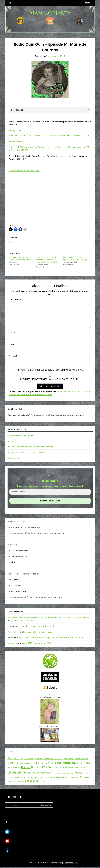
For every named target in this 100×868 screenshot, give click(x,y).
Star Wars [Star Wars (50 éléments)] (85, 777)
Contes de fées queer (23, 621)
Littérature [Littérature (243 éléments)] (17, 772)
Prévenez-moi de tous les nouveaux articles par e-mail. (50, 379)
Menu (88, 3)
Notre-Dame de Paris (17, 441)
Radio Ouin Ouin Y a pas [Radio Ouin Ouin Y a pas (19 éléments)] (43, 777)
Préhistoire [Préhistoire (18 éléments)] (21, 777)
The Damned (13, 458)
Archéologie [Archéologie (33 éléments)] (30, 759)
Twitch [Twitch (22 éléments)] (37, 781)
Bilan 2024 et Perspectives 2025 (39, 626)
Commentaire (17, 300)
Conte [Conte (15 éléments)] (21, 763)
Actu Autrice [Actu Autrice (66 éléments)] (15, 758)
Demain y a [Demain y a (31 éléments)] (42, 763)
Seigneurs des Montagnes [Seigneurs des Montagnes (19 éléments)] (64, 777)
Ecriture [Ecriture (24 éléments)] (51, 763)
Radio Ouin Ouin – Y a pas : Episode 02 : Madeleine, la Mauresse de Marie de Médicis (47, 260)
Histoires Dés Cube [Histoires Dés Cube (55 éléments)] (43, 767)
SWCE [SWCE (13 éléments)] (19, 781)
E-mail (13, 344)
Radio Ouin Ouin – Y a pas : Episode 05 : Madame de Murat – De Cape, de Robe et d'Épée (48, 618)
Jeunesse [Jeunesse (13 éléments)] (82, 768)
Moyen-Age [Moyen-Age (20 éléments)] (56, 773)
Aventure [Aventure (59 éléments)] (42, 758)
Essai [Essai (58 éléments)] (58, 763)
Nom (12, 333)
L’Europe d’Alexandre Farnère (21, 435)
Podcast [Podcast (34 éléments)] (12, 777)
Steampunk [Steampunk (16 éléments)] (12, 781)
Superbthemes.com (69, 863)
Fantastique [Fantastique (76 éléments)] (70, 763)
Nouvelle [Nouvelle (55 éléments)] (79, 773)
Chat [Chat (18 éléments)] (77, 759)
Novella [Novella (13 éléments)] (87, 773)
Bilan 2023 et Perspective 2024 (37, 643)
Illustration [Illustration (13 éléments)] (65, 768)
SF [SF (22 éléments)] (76, 777)
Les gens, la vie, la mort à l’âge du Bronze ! (27, 452)
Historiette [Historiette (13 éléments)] (58, 768)
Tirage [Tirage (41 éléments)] (30, 781)
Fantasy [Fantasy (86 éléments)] (85, 763)
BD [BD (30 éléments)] (50, 759)
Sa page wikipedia (16, 141)
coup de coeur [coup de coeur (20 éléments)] (30, 763)
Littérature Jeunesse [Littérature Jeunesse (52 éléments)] (39, 773)
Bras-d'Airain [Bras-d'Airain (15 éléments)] (56, 759)
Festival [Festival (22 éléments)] (17, 767)
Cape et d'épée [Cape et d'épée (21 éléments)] (68, 759)
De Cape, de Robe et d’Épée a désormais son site (30, 447)
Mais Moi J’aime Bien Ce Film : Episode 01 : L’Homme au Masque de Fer (52, 637)
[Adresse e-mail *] (50, 492)
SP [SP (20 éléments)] (78, 777)
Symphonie (13, 632)
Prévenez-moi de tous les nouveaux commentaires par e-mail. (50, 370)
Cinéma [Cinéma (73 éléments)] (13, 763)
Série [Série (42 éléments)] (24, 781)
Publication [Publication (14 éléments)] (29, 777)
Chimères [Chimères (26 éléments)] (84, 759)
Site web (13, 356)
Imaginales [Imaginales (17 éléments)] (74, 767)
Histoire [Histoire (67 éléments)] (26, 767)
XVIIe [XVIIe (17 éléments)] (42, 781)
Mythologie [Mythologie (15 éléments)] (65, 773)
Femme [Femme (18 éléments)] (11, 767)
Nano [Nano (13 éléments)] (71, 773)
